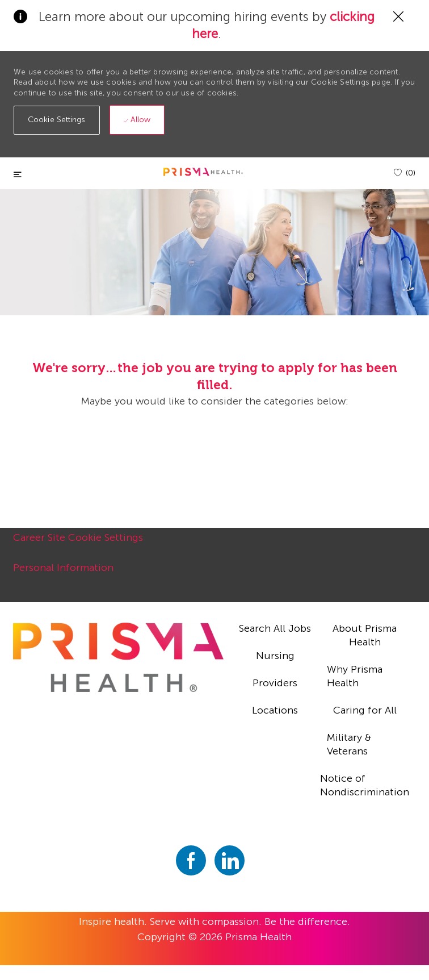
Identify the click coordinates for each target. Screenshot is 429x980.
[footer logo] (118, 657)
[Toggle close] (18, 175)
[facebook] (191, 860)
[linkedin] (230, 860)
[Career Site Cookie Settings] (78, 544)
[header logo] (203, 172)
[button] (57, 120)
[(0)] (405, 173)
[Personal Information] (63, 574)
